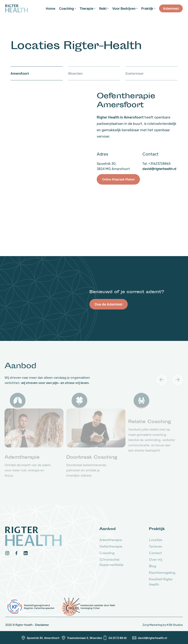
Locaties (156, 540)
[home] (17, 8)
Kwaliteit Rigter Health (161, 582)
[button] (67, 8)
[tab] (37, 73)
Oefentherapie (111, 546)
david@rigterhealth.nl (159, 169)
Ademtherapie (111, 540)
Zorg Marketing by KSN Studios (163, 625)
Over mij (156, 559)
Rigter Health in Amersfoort (120, 117)
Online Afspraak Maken (118, 179)
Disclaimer (42, 625)
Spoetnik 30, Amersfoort (43, 638)
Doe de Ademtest (109, 304)
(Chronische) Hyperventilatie (111, 562)
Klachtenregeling (162, 572)
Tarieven (156, 546)
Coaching (107, 553)
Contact (155, 553)
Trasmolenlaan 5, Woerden (85, 638)
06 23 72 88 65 (118, 638)
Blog (153, 566)
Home (51, 8)
